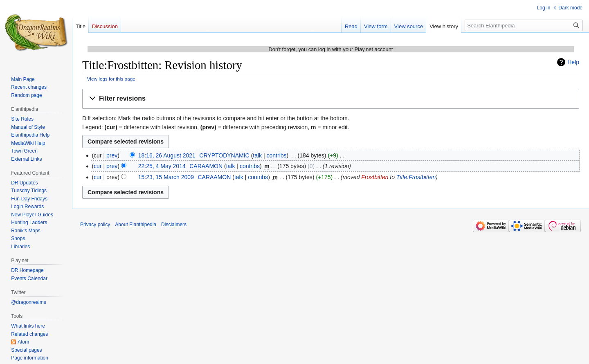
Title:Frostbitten (416, 177)
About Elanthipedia (136, 225)
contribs (277, 155)
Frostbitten (375, 177)
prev (112, 155)
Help (573, 62)
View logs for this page (111, 79)
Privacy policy (95, 225)
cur (98, 166)
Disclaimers (174, 225)
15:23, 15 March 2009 (166, 177)
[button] (331, 99)
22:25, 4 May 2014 (162, 166)
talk (257, 155)
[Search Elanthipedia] (524, 25)
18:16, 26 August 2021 (167, 155)
